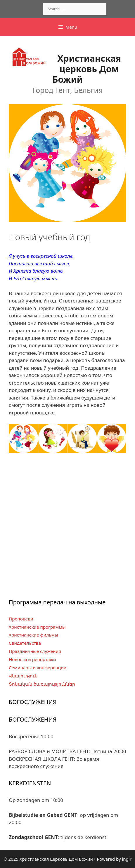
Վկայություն (23, 676)
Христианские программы (37, 627)
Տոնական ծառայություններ (42, 684)
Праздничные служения (35, 651)
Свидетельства (25, 643)
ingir (127, 859)
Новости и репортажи (32, 659)
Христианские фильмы (33, 635)
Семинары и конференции (38, 668)
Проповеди (21, 619)
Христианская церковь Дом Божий (87, 69)
